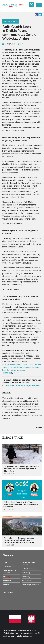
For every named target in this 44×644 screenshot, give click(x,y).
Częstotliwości (28, 568)
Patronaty (26, 572)
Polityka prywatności (31, 584)
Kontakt (6, 584)
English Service (11, 21)
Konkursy (7, 580)
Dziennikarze (8, 566)
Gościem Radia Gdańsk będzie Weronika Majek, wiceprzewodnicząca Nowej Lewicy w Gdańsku (21, 504)
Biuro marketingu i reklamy (10, 571)
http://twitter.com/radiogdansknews (22, 386)
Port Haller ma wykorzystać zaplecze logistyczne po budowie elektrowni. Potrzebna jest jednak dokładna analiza (19, 540)
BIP (4, 576)
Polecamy (26, 576)
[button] (36, 15)
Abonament (27, 580)
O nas (5, 562)
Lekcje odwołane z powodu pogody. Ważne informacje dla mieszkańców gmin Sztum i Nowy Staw (21, 469)
